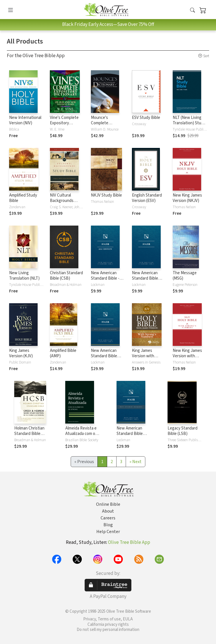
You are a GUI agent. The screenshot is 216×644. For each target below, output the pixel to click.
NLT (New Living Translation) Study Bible (189, 123)
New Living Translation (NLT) (24, 276)
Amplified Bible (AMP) (63, 353)
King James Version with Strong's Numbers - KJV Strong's (148, 359)
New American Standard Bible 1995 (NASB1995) (147, 278)
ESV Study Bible (146, 118)
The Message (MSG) (185, 276)
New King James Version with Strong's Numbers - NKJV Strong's (189, 359)
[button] (192, 11)
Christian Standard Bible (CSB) (66, 276)
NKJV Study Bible (106, 195)
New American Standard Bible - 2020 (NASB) (105, 278)
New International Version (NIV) (25, 120)
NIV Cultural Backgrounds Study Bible (62, 201)
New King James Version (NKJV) (187, 198)
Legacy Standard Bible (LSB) (183, 431)
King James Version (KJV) (21, 353)
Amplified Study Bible (23, 198)
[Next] (135, 462)
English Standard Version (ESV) (147, 198)
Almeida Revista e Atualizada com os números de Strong (82, 434)
